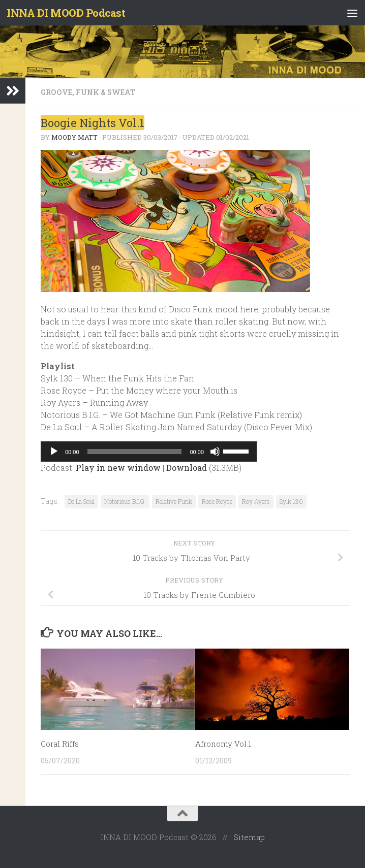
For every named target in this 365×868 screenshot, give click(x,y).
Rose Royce (217, 501)
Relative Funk (174, 501)
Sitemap (249, 837)
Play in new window (118, 468)
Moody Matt (74, 137)
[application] (149, 452)
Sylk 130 (291, 501)
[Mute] (215, 452)
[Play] (54, 452)
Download (187, 468)
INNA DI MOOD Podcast (67, 13)
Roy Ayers (256, 501)
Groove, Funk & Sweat (88, 92)
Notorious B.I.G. (125, 501)
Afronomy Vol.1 (223, 744)
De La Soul (81, 501)
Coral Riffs (60, 744)
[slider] (135, 452)
